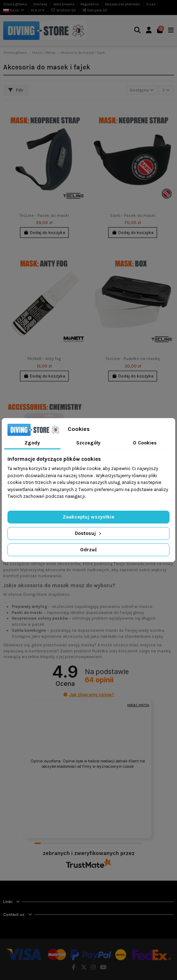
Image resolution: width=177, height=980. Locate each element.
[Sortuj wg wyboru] (142, 90)
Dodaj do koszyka (44, 233)
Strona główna (15, 4)
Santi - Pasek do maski (133, 215)
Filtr (16, 90)
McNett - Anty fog (44, 359)
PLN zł (38, 10)
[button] (65, 695)
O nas (151, 4)
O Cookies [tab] (145, 443)
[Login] (149, 31)
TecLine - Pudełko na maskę (133, 359)
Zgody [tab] (32, 443)
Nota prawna (64, 4)
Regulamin (90, 4)
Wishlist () (64, 10)
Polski (14, 10)
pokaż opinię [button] (138, 705)
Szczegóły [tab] (88, 443)
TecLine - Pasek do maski (44, 215)
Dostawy (41, 4)
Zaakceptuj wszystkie (88, 517)
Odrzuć (88, 550)
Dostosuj (89, 533)
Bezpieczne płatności (123, 4)
